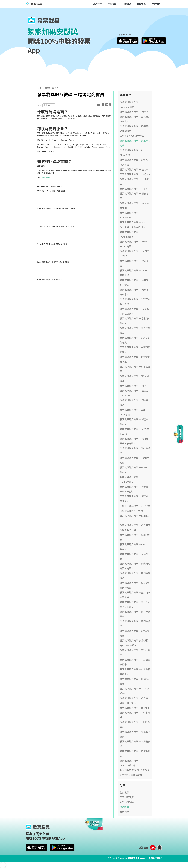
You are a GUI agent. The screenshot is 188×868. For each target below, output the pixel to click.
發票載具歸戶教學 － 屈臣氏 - (135, 112)
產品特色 (97, 4)
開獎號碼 (127, 4)
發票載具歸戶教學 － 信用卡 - (135, 169)
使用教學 (124, 792)
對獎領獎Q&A (127, 802)
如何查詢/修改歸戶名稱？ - (134, 136)
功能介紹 (112, 4)
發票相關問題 (127, 797)
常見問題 (156, 4)
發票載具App (45, 177)
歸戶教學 (55, 88)
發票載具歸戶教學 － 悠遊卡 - (135, 174)
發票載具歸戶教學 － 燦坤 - (134, 386)
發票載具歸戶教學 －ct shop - (135, 708)
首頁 (40, 88)
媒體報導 (141, 4)
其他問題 (124, 812)
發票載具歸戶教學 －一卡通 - (135, 189)
